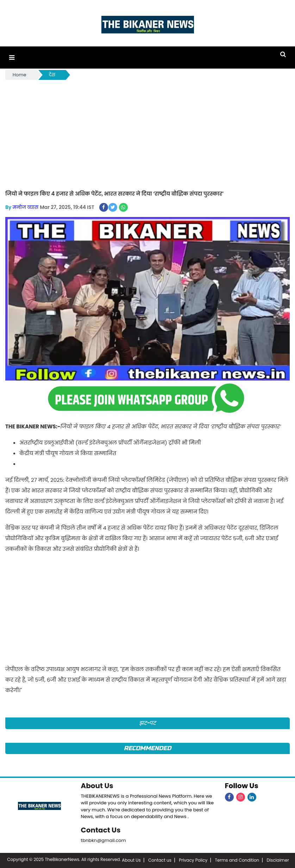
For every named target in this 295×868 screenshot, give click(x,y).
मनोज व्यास (26, 207)
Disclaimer (278, 860)
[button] (12, 58)
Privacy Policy (193, 860)
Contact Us (101, 830)
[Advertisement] (147, 134)
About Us (97, 786)
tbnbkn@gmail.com (104, 840)
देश (52, 75)
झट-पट (148, 723)
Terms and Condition (237, 860)
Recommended (147, 748)
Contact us (160, 860)
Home (20, 75)
